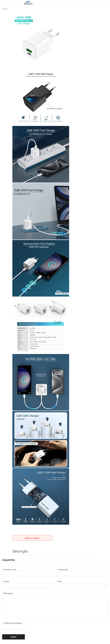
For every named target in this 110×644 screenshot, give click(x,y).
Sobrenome (62, 570)
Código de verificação (12, 623)
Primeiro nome (9, 570)
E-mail (5, 581)
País (59, 581)
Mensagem (8, 593)
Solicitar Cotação (32, 538)
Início (4, 9)
